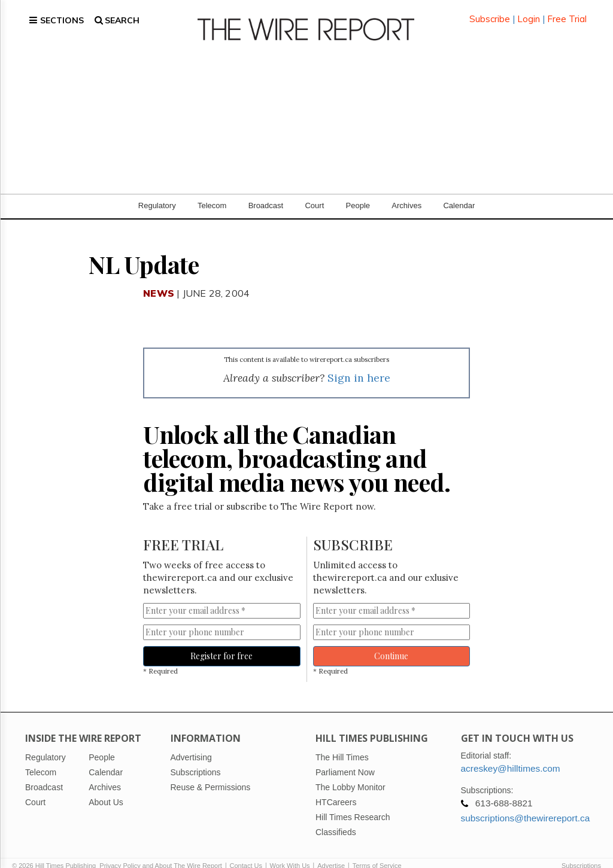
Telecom (212, 191)
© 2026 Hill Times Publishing (56, 851)
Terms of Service (377, 851)
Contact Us (246, 851)
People (358, 191)
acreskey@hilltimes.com (511, 754)
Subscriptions (581, 851)
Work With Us (290, 851)
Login (529, 12)
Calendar (459, 191)
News (159, 279)
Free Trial (567, 12)
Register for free (221, 642)
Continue (391, 642)
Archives (406, 191)
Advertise (331, 851)
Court (314, 191)
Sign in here (359, 363)
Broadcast (266, 191)
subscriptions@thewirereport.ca (526, 804)
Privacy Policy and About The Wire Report (161, 851)
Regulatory (157, 191)
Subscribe (490, 12)
